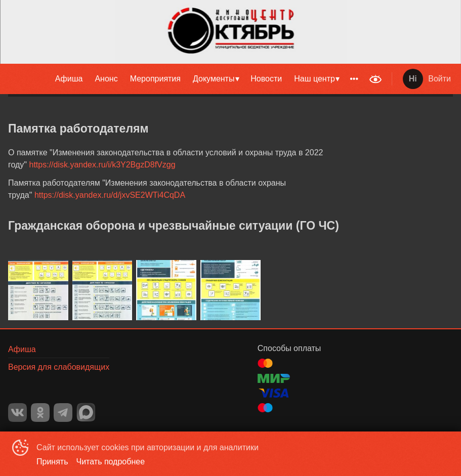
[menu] (182, 79)
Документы (214, 79)
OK (40, 413)
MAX (86, 412)
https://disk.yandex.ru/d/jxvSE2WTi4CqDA (110, 195)
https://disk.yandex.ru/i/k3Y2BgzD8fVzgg (102, 165)
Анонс (106, 79)
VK (17, 413)
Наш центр (315, 79)
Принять (52, 462)
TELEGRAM (63, 413)
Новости (266, 79)
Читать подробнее (111, 462)
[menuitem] (69, 79)
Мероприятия (155, 79)
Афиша (69, 79)
